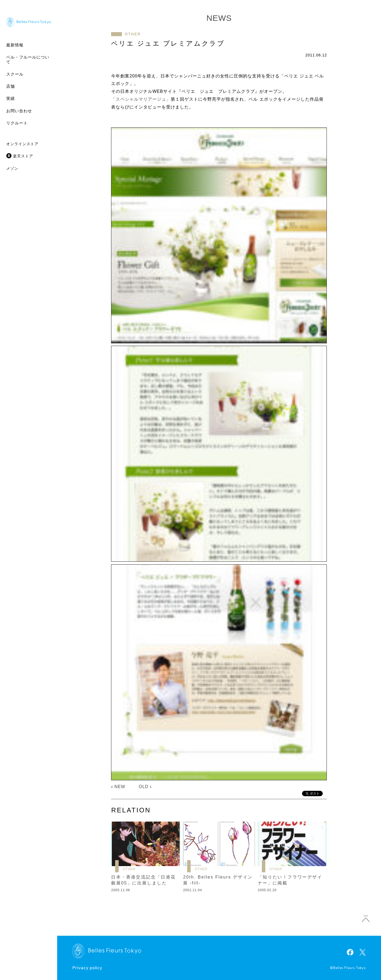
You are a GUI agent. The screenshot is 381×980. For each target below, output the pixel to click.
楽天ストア (23, 156)
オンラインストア (22, 144)
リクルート (17, 123)
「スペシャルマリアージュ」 (141, 99)
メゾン (12, 168)
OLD (144, 787)
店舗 (11, 86)
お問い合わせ (19, 111)
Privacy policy (87, 967)
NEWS (219, 18)
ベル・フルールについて (28, 60)
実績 (11, 98)
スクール (15, 74)
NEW (120, 787)
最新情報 (15, 45)
